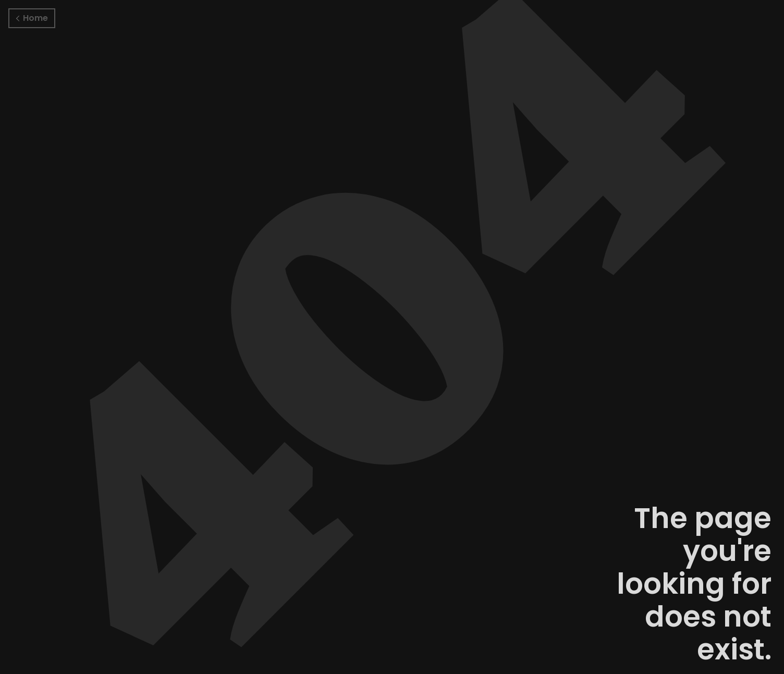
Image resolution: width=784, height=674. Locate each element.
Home (32, 18)
